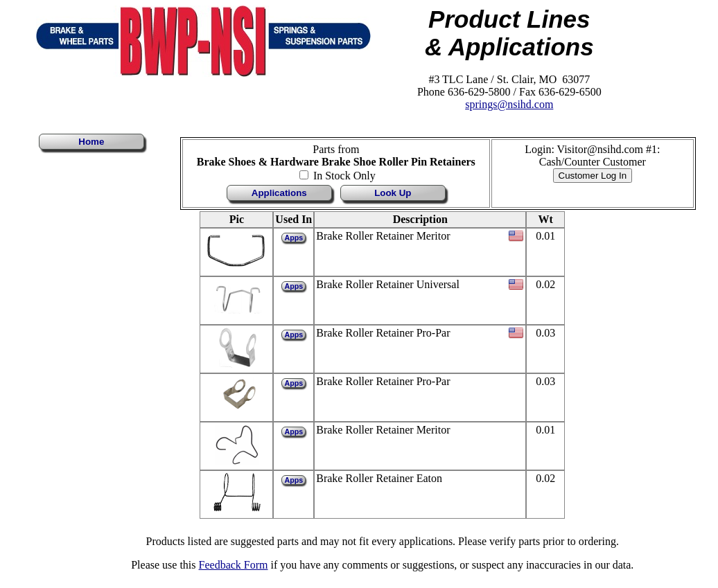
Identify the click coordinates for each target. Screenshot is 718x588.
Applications (279, 193)
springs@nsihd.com (509, 104)
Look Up (393, 193)
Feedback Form (234, 565)
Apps (294, 238)
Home (91, 142)
